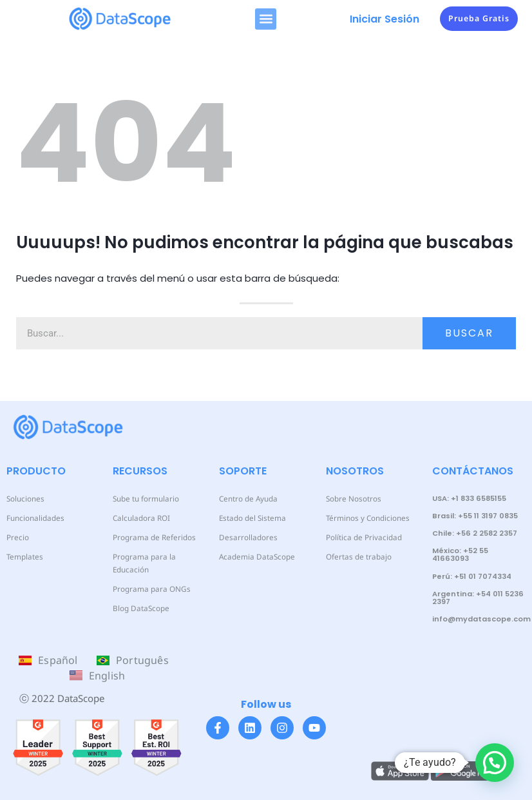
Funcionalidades (34, 518)
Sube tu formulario (145, 499)
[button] (266, 19)
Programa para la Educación (160, 557)
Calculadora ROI (140, 518)
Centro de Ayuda (247, 499)
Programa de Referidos (152, 537)
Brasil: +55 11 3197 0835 (475, 516)
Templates (23, 557)
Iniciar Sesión (385, 19)
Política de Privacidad (362, 537)
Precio (17, 537)
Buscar (469, 333)
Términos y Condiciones (366, 518)
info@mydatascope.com (481, 619)
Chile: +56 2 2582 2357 (475, 533)
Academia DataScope (254, 557)
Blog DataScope (139, 595)
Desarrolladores (246, 537)
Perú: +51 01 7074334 (472, 576)
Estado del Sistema (250, 518)
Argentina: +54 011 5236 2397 (478, 598)
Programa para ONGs (149, 576)
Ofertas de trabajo (357, 557)
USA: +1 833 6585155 (469, 498)
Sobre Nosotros (353, 499)
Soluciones (24, 499)
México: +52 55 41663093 (460, 554)
